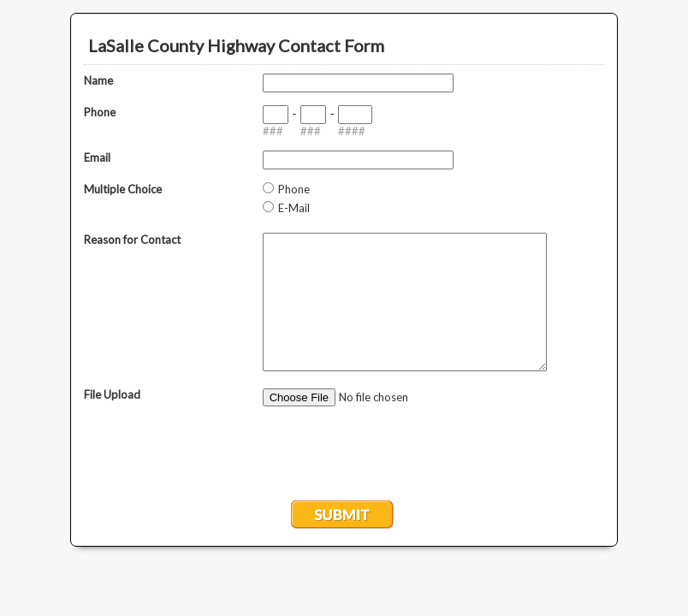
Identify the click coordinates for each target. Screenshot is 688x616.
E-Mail (294, 208)
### (273, 131)
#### (352, 131)
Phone (100, 112)
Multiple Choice (123, 189)
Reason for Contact (132, 240)
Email (97, 157)
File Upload (112, 394)
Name (98, 80)
